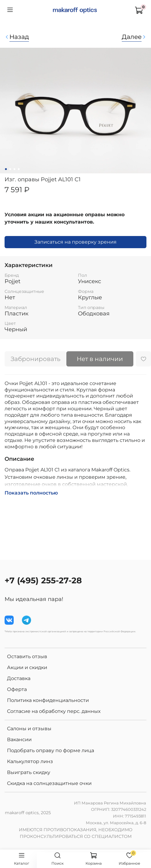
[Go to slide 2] (10, 169)
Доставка (19, 678)
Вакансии (19, 740)
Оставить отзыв (27, 656)
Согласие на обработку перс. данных (54, 711)
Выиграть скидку (29, 772)
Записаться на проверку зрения (75, 242)
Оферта (17, 689)
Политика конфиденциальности (48, 700)
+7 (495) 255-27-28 (43, 580)
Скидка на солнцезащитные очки (49, 783)
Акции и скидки (27, 667)
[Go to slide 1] (6, 169)
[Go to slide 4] (19, 169)
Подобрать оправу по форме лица (51, 750)
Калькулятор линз (30, 761)
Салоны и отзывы (29, 729)
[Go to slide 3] (14, 169)
